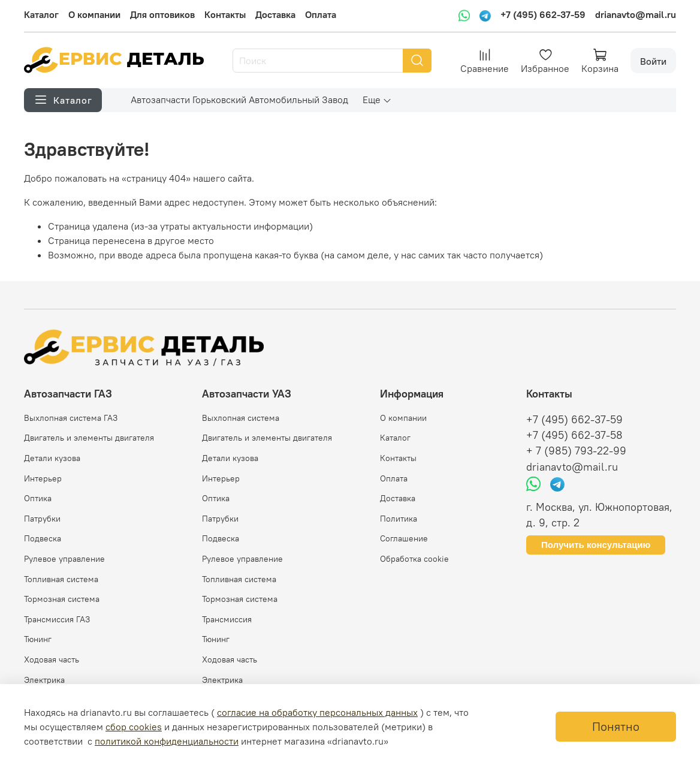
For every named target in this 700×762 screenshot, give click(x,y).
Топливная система (61, 579)
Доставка (275, 14)
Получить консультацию (596, 545)
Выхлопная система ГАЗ (71, 418)
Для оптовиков (162, 14)
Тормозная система (62, 599)
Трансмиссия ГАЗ (57, 619)
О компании (94, 14)
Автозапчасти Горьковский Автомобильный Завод (239, 100)
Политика (399, 519)
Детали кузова (52, 458)
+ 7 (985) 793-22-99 (576, 451)
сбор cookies (134, 727)
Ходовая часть (52, 659)
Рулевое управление (64, 559)
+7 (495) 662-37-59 (543, 14)
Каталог (41, 14)
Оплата (321, 14)
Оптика (38, 498)
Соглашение (404, 538)
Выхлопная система (241, 418)
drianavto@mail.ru (636, 14)
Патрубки (42, 519)
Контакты (225, 14)
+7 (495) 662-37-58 (574, 435)
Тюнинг (38, 639)
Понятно (616, 726)
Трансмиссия (227, 619)
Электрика (44, 680)
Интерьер (43, 478)
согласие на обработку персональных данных (317, 712)
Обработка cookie (414, 559)
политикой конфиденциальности (167, 741)
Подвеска (43, 538)
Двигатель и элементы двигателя (89, 438)
